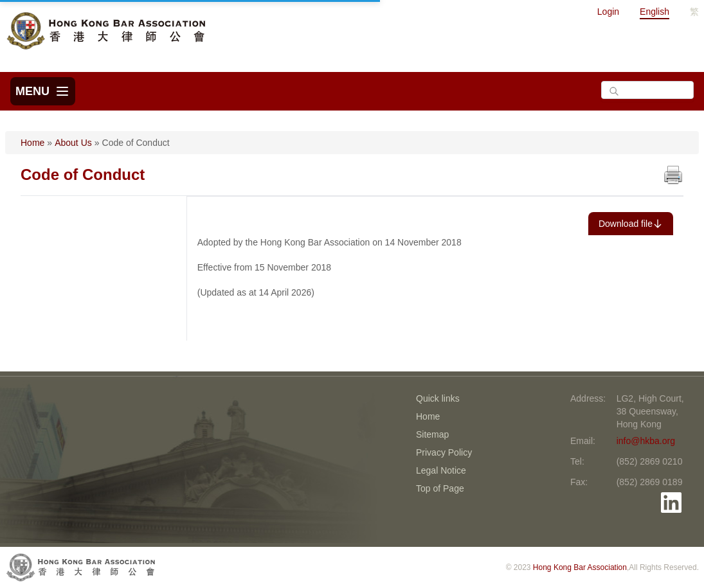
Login (608, 12)
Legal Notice (441, 470)
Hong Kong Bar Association (580, 567)
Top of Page (440, 488)
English (654, 12)
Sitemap (432, 434)
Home (32, 143)
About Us (73, 143)
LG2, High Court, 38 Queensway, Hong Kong (650, 411)
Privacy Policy (444, 452)
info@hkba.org (646, 441)
